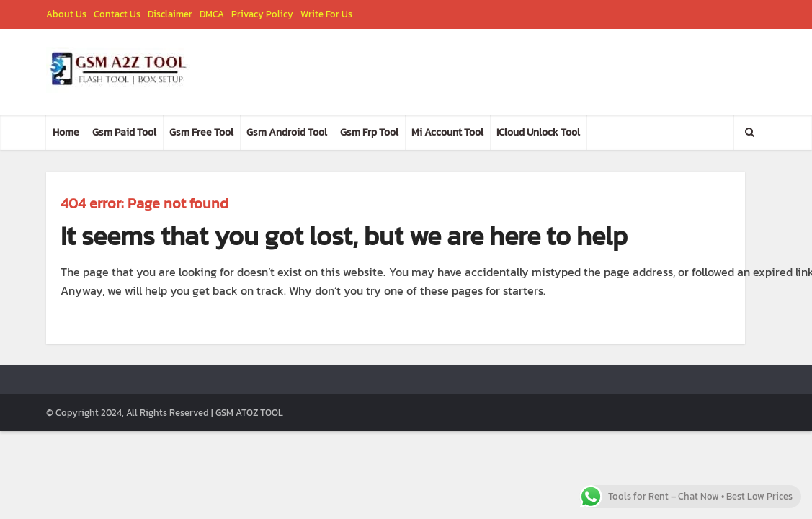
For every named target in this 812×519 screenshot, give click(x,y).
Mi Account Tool (447, 132)
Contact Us (117, 14)
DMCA (212, 14)
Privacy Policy (262, 14)
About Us (66, 14)
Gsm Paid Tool (124, 132)
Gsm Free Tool (201, 132)
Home (66, 132)
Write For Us (326, 14)
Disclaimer (170, 14)
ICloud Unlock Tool (538, 132)
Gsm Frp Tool (369, 132)
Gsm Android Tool (287, 132)
